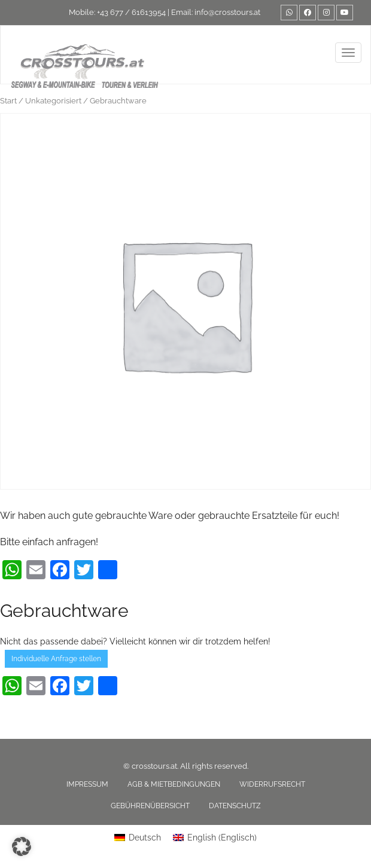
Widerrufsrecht (272, 784)
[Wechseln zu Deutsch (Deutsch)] (138, 838)
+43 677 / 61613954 (131, 12)
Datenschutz (235, 806)
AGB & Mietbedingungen (174, 784)
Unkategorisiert (53, 101)
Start (8, 101)
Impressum (87, 784)
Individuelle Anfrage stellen (56, 659)
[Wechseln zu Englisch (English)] (215, 838)
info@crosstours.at (227, 12)
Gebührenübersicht (150, 806)
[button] (22, 846)
